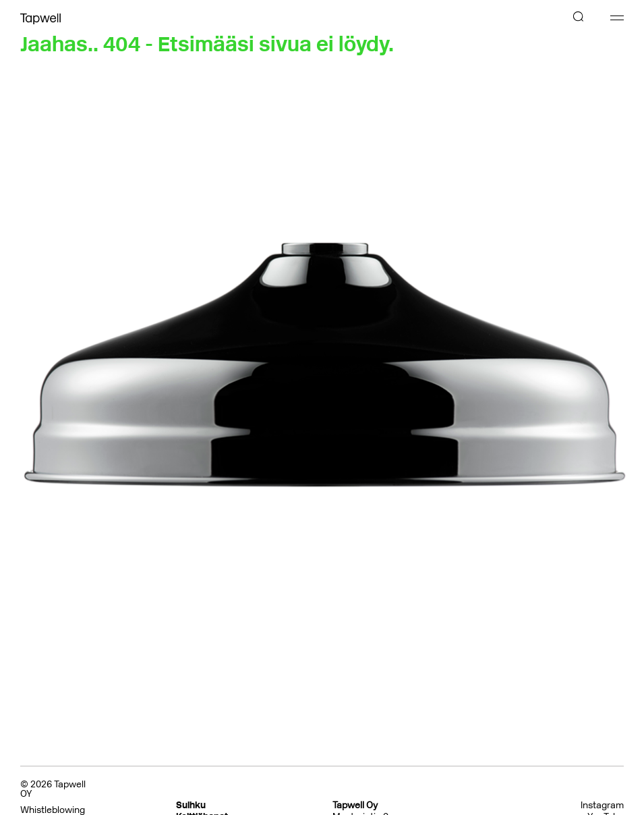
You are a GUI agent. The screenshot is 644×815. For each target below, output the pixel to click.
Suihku (191, 805)
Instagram (602, 806)
